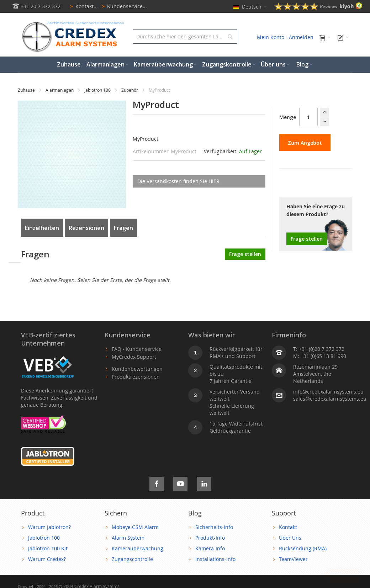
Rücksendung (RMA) (303, 548)
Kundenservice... (123, 6)
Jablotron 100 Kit (48, 548)
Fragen (123, 228)
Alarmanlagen (60, 90)
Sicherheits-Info (214, 527)
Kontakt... (83, 6)
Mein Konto (271, 37)
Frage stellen (307, 239)
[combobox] (185, 37)
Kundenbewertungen (137, 369)
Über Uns (290, 538)
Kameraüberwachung (138, 548)
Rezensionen (86, 228)
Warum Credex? (47, 559)
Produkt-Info (210, 538)
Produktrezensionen (136, 377)
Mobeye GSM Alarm (135, 527)
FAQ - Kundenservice (137, 349)
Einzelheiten (42, 228)
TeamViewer (293, 559)
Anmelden (301, 37)
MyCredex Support (134, 357)
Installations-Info (215, 559)
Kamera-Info (210, 548)
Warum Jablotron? (49, 527)
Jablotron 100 (98, 90)
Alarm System (128, 538)
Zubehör (130, 90)
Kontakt (288, 527)
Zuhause (27, 90)
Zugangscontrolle (132, 559)
